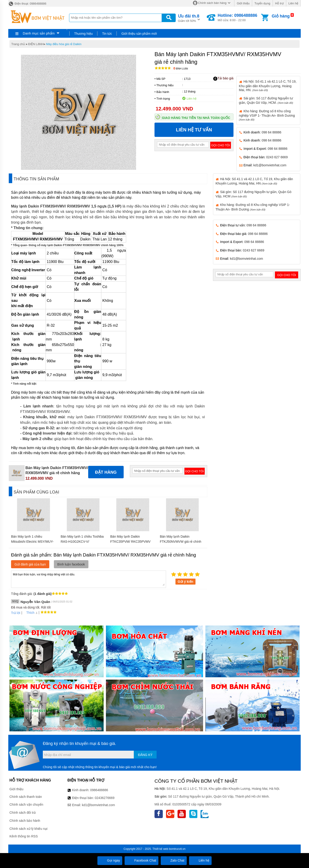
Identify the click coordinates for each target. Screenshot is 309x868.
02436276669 (105, 798)
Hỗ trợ (279, 3)
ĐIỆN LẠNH (36, 44)
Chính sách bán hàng (212, 3)
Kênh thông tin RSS (24, 836)
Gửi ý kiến (186, 582)
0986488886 (99, 790)
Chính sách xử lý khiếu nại (28, 829)
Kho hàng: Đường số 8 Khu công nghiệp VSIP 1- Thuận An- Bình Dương (267, 115)
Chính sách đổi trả (23, 813)
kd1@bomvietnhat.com (270, 165)
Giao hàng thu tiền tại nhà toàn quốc (196, 118)
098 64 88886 (271, 132)
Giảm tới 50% (189, 18)
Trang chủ (18, 44)
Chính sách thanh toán (26, 797)
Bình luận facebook (71, 564)
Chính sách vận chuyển (26, 805)
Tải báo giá (223, 78)
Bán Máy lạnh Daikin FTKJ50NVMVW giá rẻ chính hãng (181, 542)
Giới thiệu (243, 3)
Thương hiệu (83, 34)
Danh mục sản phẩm (39, 33)
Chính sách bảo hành (25, 821)
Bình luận (181, 69)
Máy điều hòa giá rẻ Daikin (64, 44)
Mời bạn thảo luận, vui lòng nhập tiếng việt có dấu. (89, 579)
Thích (29, 613)
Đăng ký (145, 755)
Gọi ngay (110, 860)
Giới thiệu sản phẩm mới (139, 34)
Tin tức (107, 34)
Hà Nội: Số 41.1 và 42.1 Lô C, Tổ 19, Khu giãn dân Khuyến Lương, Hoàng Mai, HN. (268, 86)
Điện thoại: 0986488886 (27, 4)
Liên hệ (293, 3)
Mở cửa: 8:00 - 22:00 (237, 17)
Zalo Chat (174, 860)
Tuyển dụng (262, 3)
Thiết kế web (160, 849)
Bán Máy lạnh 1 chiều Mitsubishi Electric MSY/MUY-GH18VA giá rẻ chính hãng (32, 542)
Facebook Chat (141, 860)
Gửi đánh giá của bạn (30, 564)
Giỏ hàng (281, 16)
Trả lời (16, 613)
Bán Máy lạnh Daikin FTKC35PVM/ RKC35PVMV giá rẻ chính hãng (130, 542)
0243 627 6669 (277, 157)
